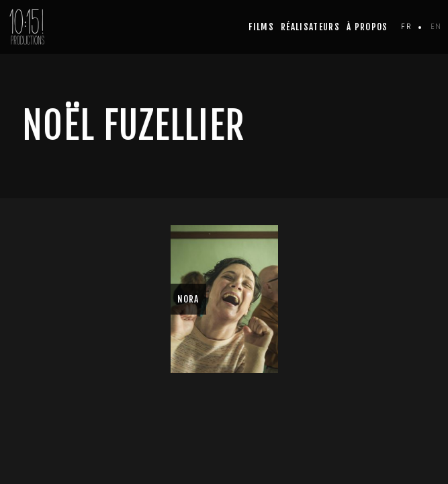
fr (406, 26)
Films (261, 27)
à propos (367, 27)
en (436, 26)
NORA (188, 299)
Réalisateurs (310, 27)
